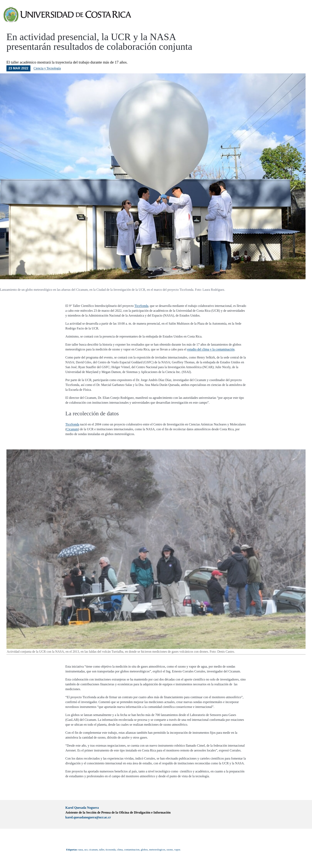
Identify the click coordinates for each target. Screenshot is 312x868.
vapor (177, 850)
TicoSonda (141, 306)
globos (144, 850)
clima (120, 850)
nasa (81, 850)
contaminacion (132, 850)
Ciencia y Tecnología (47, 68)
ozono (170, 850)
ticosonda (111, 850)
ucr (86, 850)
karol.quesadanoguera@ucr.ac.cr (88, 817)
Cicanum (72, 429)
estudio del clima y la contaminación (211, 349)
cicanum (93, 850)
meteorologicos (157, 850)
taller (102, 850)
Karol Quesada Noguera (82, 808)
